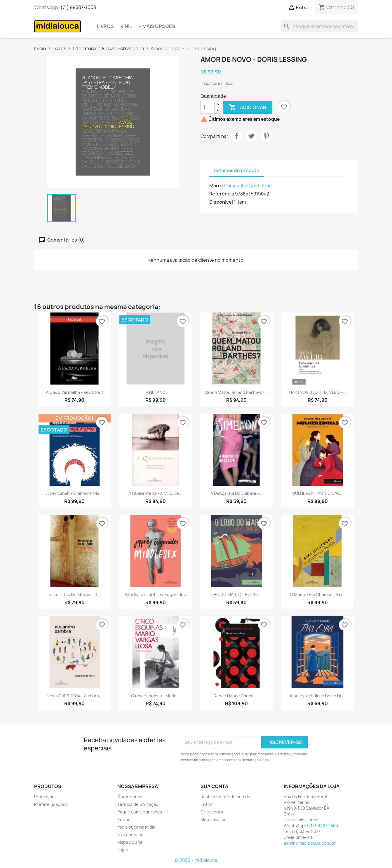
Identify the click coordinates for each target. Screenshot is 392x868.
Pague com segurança (140, 812)
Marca (216, 186)
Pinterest (266, 136)
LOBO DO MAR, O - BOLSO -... (237, 594)
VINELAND (155, 392)
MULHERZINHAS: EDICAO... (318, 493)
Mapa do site (130, 842)
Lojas (123, 850)
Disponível (221, 202)
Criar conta (212, 812)
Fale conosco (130, 835)
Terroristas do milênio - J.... (74, 594)
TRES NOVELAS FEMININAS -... (317, 392)
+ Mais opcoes (157, 26)
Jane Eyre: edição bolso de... (318, 696)
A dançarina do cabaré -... (236, 493)
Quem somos (130, 797)
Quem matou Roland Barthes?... (236, 392)
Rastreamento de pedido (225, 797)
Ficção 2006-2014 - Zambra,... (75, 696)
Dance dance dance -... (237, 696)
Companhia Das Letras (248, 186)
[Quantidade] (208, 107)
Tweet (251, 136)
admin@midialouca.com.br (310, 843)
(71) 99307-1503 (78, 7)
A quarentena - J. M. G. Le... (155, 493)
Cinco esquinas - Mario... (156, 696)
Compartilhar (236, 136)
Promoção (44, 797)
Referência (222, 194)
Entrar (207, 804)
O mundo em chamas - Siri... (318, 594)
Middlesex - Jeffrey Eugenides (156, 594)
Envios (124, 819)
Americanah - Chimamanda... (74, 493)
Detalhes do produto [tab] (237, 171)
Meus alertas (214, 819)
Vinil (126, 26)
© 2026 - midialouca (196, 860)
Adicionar (248, 107)
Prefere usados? (51, 804)
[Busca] (319, 26)
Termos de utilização (138, 804)
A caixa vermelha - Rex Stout (75, 392)
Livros (105, 26)
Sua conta (214, 786)
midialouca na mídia (136, 827)
